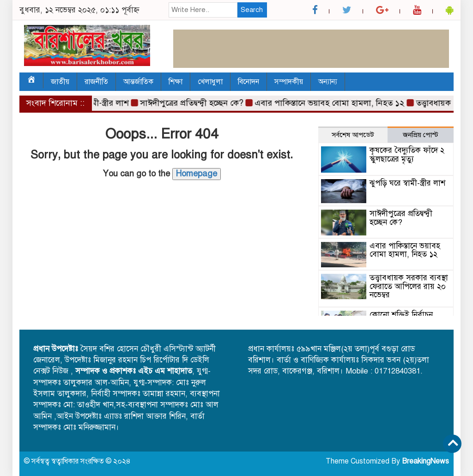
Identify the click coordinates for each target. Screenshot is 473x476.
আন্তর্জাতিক (138, 82)
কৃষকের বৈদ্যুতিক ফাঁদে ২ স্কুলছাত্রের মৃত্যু (407, 155)
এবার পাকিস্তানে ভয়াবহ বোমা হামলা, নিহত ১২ (331, 103)
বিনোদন (249, 82)
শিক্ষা (176, 82)
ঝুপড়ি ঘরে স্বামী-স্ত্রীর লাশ (407, 183)
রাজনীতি (96, 82)
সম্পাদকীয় (289, 82)
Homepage (197, 174)
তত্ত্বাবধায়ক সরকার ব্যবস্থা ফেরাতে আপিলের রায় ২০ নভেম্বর (409, 286)
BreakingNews (425, 461)
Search (252, 10)
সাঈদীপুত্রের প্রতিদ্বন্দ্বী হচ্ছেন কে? (193, 103)
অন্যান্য (328, 82)
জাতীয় (60, 82)
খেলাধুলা (210, 82)
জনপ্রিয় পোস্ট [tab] (421, 135)
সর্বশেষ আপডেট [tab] (353, 135)
